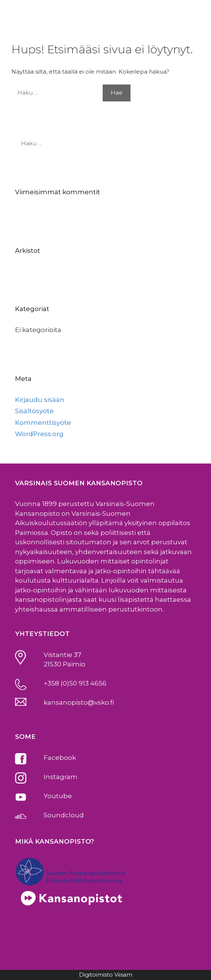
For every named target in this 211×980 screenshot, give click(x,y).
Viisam (123, 975)
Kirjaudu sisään (40, 400)
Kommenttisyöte (43, 423)
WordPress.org (39, 434)
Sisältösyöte (34, 411)
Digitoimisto (96, 975)
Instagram (61, 777)
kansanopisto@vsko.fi (79, 702)
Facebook (60, 758)
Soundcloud (64, 815)
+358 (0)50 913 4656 (75, 683)
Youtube (58, 796)
